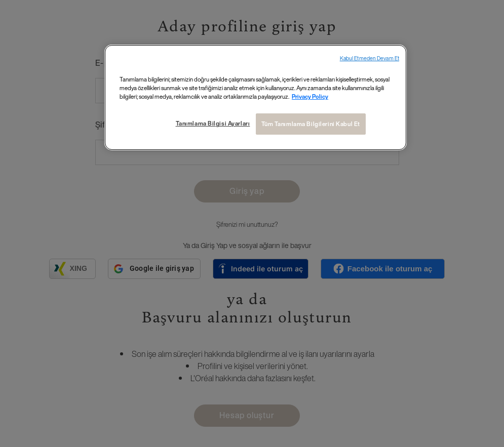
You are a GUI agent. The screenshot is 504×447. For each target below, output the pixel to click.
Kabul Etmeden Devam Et (370, 58)
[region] (256, 97)
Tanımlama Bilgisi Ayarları (212, 123)
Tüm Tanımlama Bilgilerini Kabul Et (311, 124)
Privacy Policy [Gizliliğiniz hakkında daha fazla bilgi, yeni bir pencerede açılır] (310, 96)
